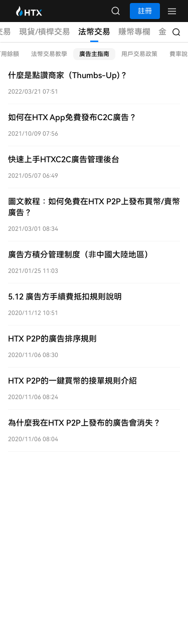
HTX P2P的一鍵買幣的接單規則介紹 (72, 381)
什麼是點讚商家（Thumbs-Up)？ (68, 75)
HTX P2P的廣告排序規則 (52, 339)
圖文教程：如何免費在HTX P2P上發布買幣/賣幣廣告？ (94, 207)
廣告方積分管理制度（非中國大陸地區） (80, 255)
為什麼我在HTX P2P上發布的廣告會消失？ (84, 423)
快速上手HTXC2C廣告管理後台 (64, 159)
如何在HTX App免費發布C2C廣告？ (72, 117)
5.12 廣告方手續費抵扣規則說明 (65, 297)
